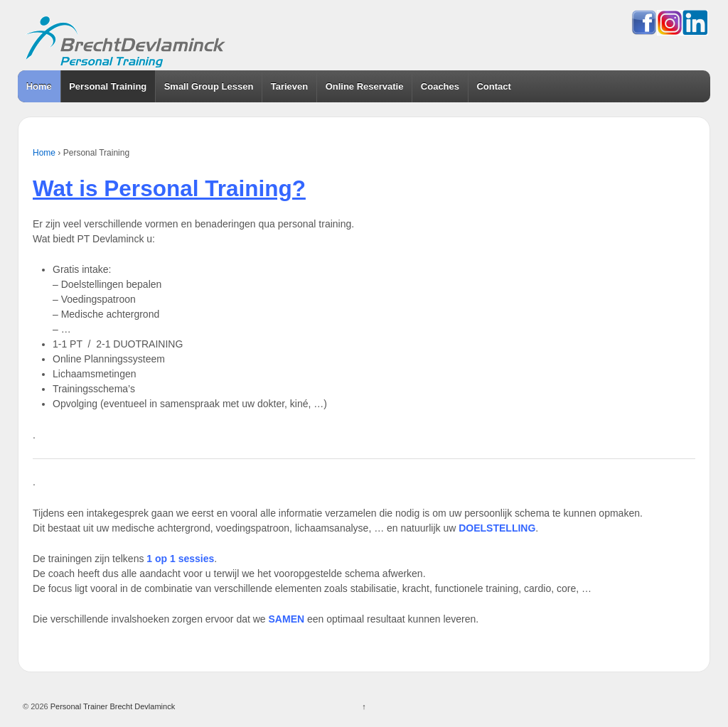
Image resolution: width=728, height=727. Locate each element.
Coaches (440, 86)
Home (39, 86)
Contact (493, 86)
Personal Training (108, 86)
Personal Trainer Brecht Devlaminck (112, 706)
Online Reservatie (365, 86)
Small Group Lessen (209, 86)
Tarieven (290, 86)
